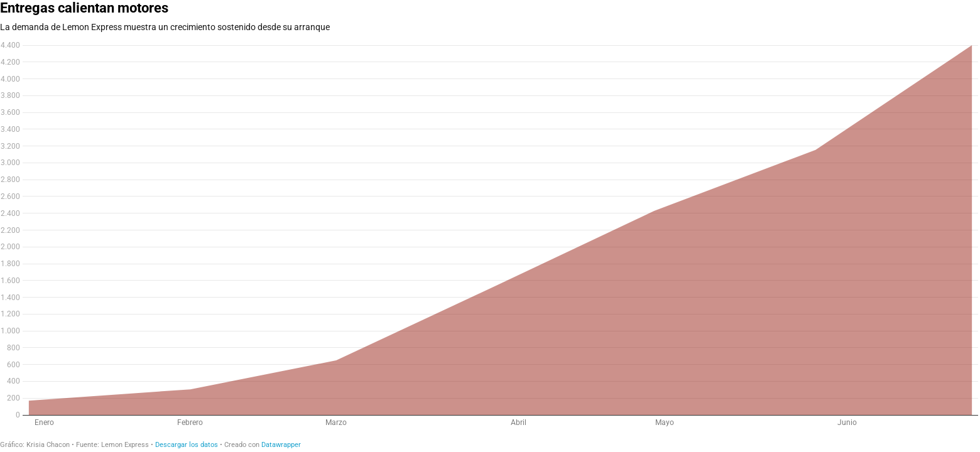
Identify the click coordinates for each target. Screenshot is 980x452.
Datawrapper (281, 445)
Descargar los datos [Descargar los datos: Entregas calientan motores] (187, 445)
